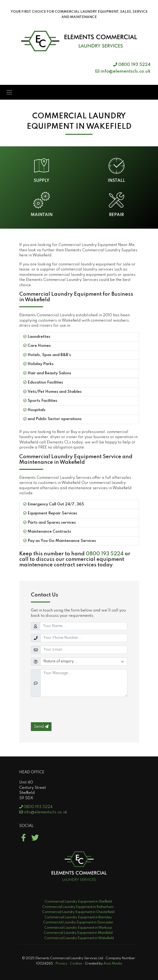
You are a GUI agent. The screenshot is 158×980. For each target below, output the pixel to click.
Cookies (76, 964)
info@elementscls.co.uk (123, 71)
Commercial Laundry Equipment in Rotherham (78, 907)
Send (41, 727)
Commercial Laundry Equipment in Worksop (78, 928)
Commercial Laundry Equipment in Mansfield (78, 933)
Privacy (61, 964)
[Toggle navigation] (9, 92)
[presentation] (66, 710)
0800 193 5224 (132, 65)
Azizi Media (113, 964)
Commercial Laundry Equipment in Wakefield (79, 938)
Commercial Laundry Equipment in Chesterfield (78, 912)
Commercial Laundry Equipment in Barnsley (78, 917)
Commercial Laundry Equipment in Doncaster (78, 922)
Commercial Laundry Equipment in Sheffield (78, 902)
